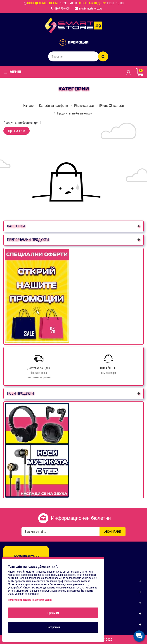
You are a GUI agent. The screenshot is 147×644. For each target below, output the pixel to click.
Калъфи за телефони (54, 106)
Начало (28, 106)
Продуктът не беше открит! (76, 113)
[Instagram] (26, 565)
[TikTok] (36, 565)
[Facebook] (16, 565)
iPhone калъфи (84, 106)
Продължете (17, 131)
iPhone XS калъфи (112, 106)
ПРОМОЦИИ (78, 42)
